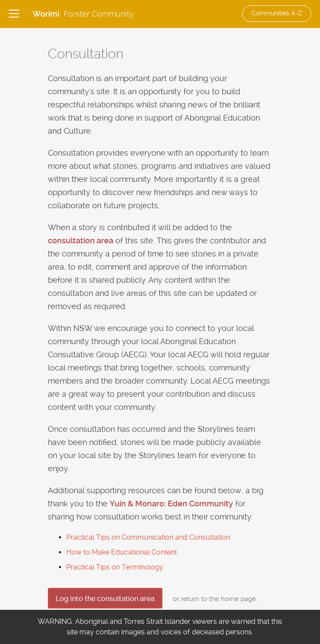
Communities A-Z (277, 13)
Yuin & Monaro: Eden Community (171, 503)
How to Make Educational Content (122, 552)
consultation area (81, 240)
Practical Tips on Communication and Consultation (148, 537)
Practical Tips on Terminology (115, 567)
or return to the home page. (215, 599)
